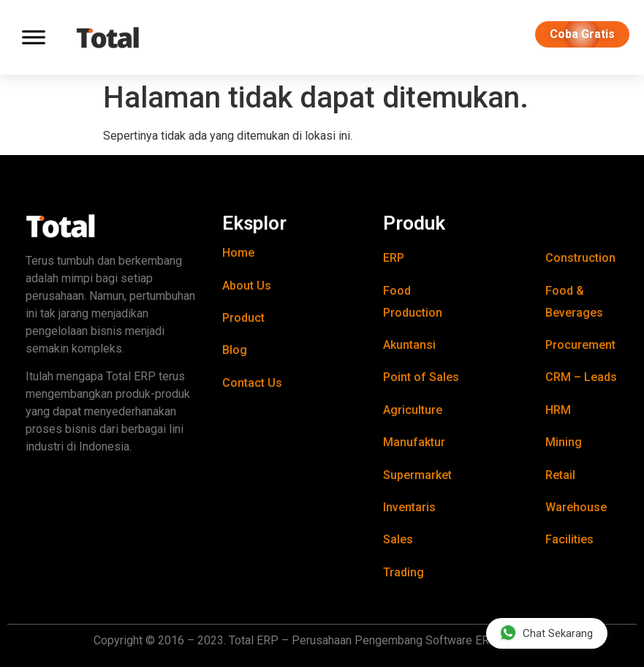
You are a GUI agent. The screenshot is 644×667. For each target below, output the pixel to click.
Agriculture (413, 410)
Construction (580, 258)
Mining (564, 442)
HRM (558, 410)
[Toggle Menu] (34, 37)
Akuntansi (409, 345)
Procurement (580, 345)
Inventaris (409, 507)
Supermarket (417, 475)
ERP (394, 258)
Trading (404, 572)
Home (238, 253)
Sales (398, 539)
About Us (247, 286)
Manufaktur (414, 442)
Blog (235, 350)
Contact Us (252, 383)
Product (243, 318)
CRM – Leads (581, 377)
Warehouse (576, 507)
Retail (560, 475)
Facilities (569, 539)
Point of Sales (421, 377)
